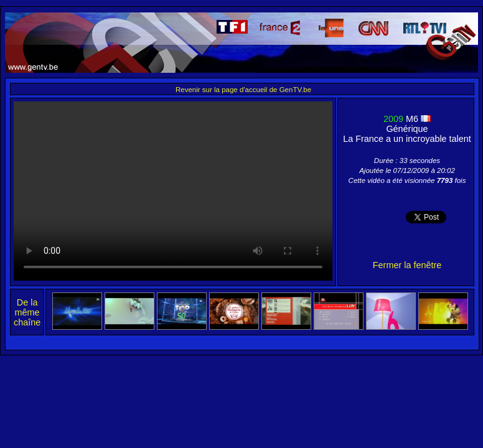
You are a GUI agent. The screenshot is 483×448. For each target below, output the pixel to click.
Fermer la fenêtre (407, 265)
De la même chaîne (27, 312)
